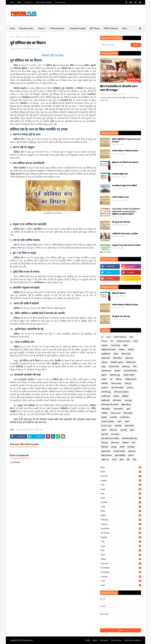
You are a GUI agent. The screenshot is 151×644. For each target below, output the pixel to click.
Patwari (104, 341)
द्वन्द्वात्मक (104, 375)
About (19, 2)
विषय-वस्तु (105, 443)
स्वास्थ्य (114, 460)
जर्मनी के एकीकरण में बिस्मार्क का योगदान (125, 151)
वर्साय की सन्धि (129, 426)
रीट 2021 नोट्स (106, 426)
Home (12, 2)
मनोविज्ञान (105, 413)
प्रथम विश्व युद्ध (106, 392)
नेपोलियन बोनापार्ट (131, 379)
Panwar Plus (17, 49)
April (121, 472)
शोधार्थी (122, 447)
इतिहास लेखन (106, 358)
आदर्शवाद (131, 350)
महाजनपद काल (116, 413)
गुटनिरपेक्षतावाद (106, 371)
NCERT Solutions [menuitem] (111, 28)
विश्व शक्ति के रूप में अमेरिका (110, 439)
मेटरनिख (104, 417)
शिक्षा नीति (105, 447)
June (121, 489)
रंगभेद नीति (113, 417)
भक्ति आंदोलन (106, 409)
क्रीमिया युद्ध (126, 367)
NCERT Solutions (120, 337)
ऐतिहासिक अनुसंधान (117, 362)
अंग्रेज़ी (125, 345)
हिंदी (128, 460)
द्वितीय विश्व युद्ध (115, 375)
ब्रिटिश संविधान (126, 405)
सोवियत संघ (19, 37)
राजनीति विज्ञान (125, 417)
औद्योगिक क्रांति (131, 362)
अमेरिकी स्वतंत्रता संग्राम (108, 350)
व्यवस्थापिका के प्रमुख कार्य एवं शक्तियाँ (124, 186)
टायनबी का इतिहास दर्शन (120, 174)
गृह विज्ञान (117, 371)
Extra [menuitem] (124, 28)
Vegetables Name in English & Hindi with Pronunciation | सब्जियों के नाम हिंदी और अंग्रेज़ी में (126, 211)
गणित (135, 367)
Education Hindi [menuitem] (26, 28)
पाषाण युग (128, 384)
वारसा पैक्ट (124, 430)
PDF (112, 341)
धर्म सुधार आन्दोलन (129, 375)
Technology (116, 345)
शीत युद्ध (114, 447)
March (121, 515)
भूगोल (128, 409)
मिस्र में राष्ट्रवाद (128, 413)
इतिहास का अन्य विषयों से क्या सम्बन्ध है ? (125, 162)
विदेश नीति (105, 434)
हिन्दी (134, 460)
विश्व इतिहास (115, 434)
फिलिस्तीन (125, 396)
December (121, 528)
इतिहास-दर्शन (129, 358)
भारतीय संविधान (118, 409)
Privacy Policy (60, 2)
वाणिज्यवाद (113, 430)
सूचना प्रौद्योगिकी (120, 455)
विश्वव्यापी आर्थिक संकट (130, 439)
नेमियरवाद (105, 384)
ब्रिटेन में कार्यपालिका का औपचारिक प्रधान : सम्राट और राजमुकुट (119, 88)
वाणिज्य (104, 430)
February (121, 520)
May (121, 467)
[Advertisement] (91, 15)
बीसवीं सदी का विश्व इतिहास (25, 430)
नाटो (111, 379)
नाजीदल (104, 379)
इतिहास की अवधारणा (119, 293)
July (121, 485)
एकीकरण (104, 362)
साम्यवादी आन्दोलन (119, 451)
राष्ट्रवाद (119, 422)
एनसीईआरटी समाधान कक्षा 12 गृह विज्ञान (125, 234)
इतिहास (116, 354)
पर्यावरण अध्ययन (116, 384)
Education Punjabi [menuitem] (78, 28)
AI (102, 337)
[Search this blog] (115, 45)
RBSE (136, 341)
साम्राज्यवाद (132, 451)
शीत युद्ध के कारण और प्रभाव (121, 222)
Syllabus (105, 345)
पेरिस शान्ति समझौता (117, 388)
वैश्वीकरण (126, 443)
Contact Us (29, 2)
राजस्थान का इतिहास (108, 422)
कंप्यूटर (104, 367)
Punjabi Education (123, 341)
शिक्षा (134, 443)
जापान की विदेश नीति (130, 371)
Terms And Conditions (44, 2)
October (121, 476)
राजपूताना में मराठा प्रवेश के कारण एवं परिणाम (126, 245)
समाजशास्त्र (131, 447)
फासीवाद (116, 396)
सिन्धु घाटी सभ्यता (107, 455)
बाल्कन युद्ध (128, 400)
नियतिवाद (119, 379)
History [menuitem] (41, 28)
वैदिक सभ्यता (115, 443)
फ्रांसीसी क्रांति (105, 400)
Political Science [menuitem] (57, 28)
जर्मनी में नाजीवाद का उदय (120, 197)
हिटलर (122, 460)
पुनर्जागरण (105, 388)
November (121, 533)
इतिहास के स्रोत (126, 354)
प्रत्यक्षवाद (130, 388)
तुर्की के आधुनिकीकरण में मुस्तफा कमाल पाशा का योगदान (126, 141)
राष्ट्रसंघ (127, 422)
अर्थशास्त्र (122, 350)
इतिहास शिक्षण (118, 358)
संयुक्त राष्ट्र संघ (106, 451)
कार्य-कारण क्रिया (114, 367)
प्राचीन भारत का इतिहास (121, 392)
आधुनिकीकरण (106, 354)
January (121, 524)
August (121, 480)
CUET (108, 337)
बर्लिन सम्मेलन (117, 400)
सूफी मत (131, 455)
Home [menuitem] (13, 28)
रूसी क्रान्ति (118, 426)
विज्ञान (132, 430)
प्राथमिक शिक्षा (106, 396)
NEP (131, 337)
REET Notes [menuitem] (95, 28)
